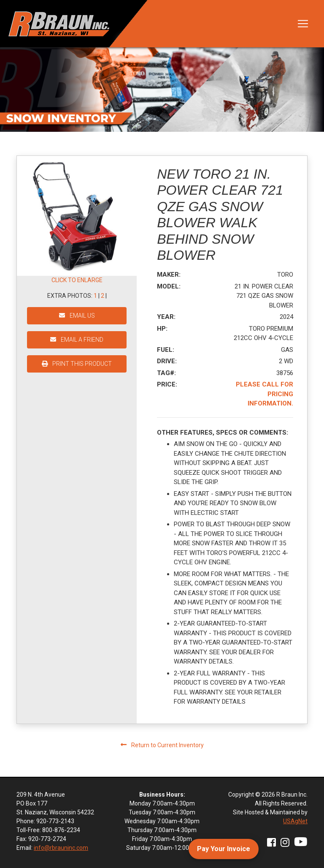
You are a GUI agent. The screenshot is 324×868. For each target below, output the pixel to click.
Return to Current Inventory (162, 745)
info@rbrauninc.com (61, 848)
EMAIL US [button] (77, 316)
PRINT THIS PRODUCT (77, 364)
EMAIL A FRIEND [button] (77, 340)
